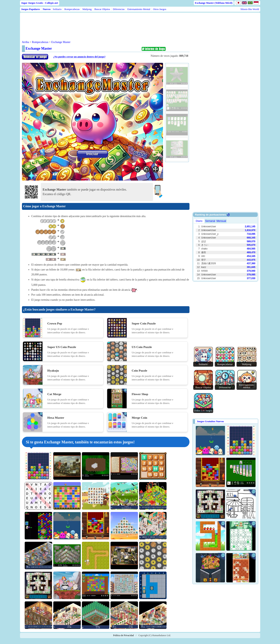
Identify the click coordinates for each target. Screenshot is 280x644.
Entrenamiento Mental (139, 9)
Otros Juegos (160, 9)
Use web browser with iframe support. (225, 249)
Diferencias (119, 9)
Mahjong (87, 9)
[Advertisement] (97, 23)
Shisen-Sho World (250, 9)
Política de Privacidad (124, 635)
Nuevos (47, 9)
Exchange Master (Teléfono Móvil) (214, 3)
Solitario (57, 9)
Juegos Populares (31, 9)
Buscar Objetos (102, 9)
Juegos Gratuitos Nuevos (210, 421)
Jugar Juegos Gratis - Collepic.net (40, 3)
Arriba (26, 42)
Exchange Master (61, 42)
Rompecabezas (72, 9)
